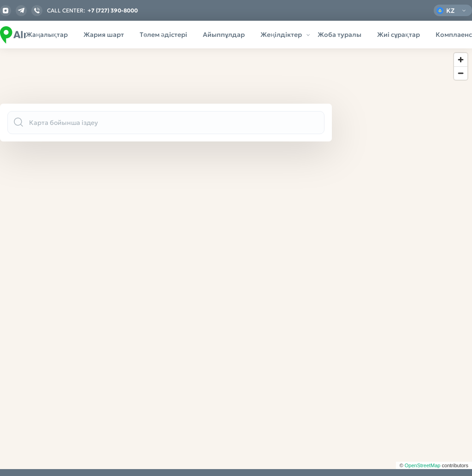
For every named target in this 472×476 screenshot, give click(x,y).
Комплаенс (454, 35)
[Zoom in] (461, 60)
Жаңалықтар (47, 35)
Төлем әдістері (163, 35)
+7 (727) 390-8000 (113, 10)
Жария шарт (104, 35)
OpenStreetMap (423, 465)
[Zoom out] (461, 73)
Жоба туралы (339, 35)
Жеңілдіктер (281, 35)
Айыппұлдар (224, 35)
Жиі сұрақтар (398, 35)
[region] (236, 259)
